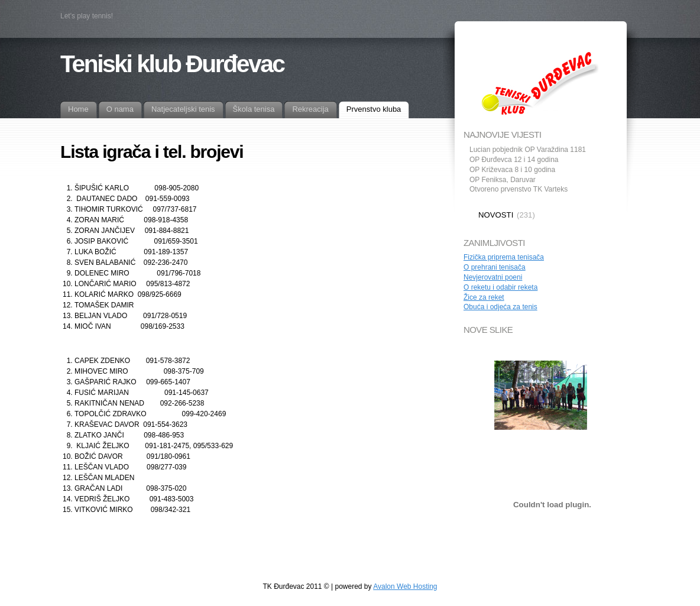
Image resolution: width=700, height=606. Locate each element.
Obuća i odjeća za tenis (500, 307)
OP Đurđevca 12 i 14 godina (514, 160)
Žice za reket (484, 297)
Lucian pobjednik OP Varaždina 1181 (528, 150)
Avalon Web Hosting (405, 586)
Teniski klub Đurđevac (172, 64)
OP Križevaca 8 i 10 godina (512, 170)
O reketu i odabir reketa (500, 287)
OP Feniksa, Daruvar (503, 180)
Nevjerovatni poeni (493, 277)
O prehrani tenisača (495, 267)
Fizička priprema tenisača (504, 257)
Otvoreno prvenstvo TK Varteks (518, 189)
